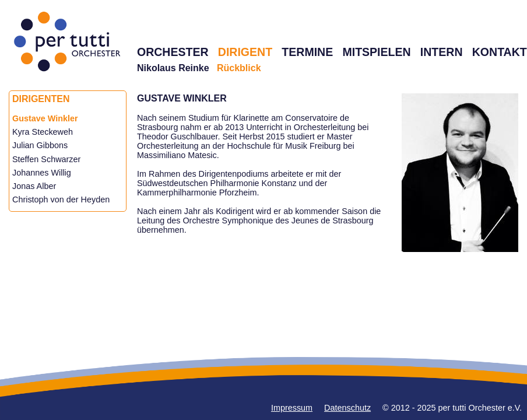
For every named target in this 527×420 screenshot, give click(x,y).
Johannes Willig (42, 173)
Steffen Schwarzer (46, 159)
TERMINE (307, 52)
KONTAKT (500, 52)
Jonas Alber (34, 186)
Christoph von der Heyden (61, 199)
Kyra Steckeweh (43, 132)
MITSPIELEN (376, 52)
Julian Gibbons (40, 145)
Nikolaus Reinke (173, 68)
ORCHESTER (173, 52)
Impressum (292, 408)
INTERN (442, 52)
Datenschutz (347, 408)
